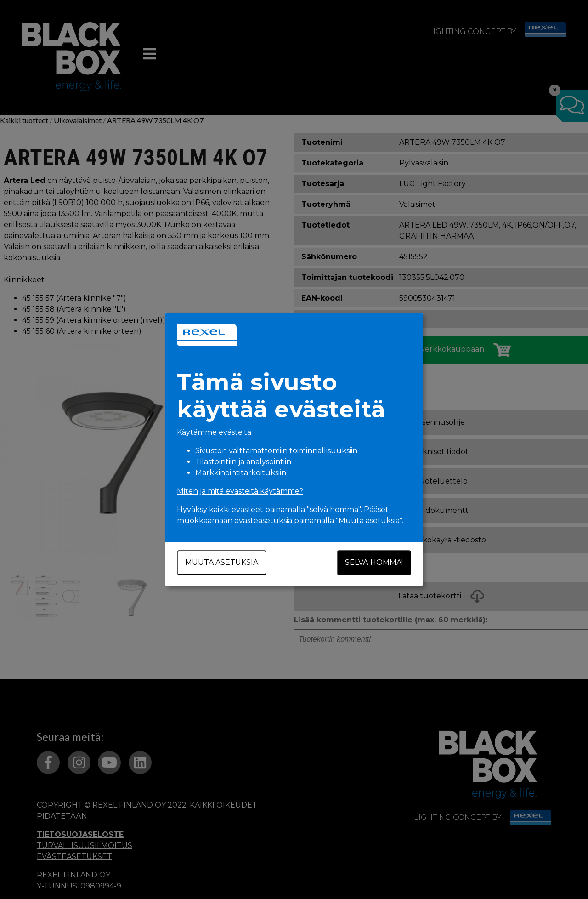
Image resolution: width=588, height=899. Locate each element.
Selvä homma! (374, 562)
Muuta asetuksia (222, 562)
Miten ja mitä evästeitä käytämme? (240, 491)
